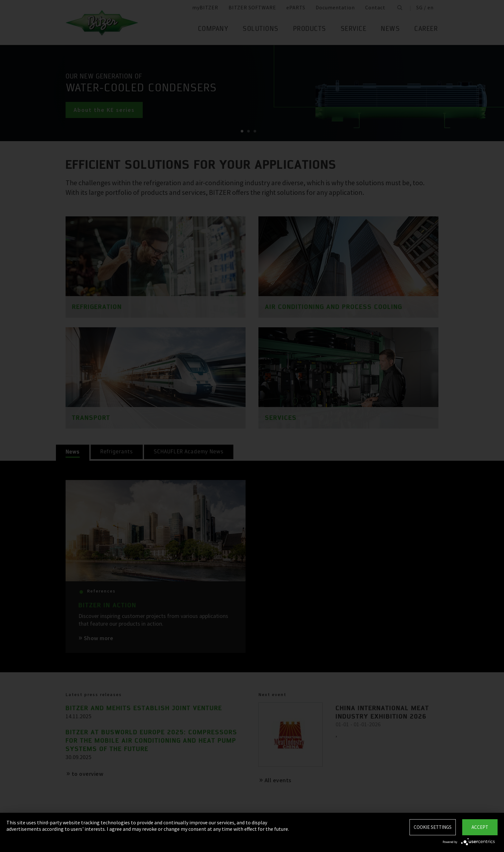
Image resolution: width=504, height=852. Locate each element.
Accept (480, 827)
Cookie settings (433, 827)
